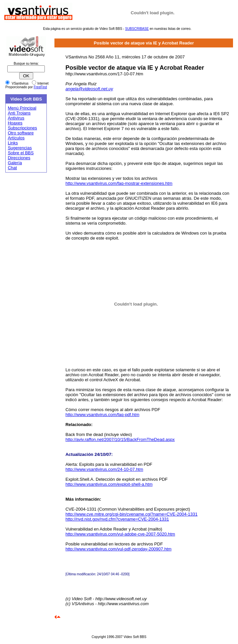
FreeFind (40, 87)
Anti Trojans (19, 113)
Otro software (21, 133)
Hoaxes (15, 123)
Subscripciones (22, 128)
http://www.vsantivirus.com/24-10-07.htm (104, 469)
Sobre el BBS (21, 153)
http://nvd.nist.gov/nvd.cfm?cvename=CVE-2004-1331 (117, 519)
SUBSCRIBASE (137, 29)
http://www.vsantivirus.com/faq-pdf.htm (102, 415)
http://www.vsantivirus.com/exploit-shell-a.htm (109, 484)
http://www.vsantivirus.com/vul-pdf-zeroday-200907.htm (118, 549)
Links (13, 143)
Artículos (16, 138)
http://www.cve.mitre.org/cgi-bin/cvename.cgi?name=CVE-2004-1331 (131, 514)
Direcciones (19, 158)
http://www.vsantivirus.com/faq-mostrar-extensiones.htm (119, 183)
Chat (12, 168)
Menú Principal (22, 108)
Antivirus (16, 118)
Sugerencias (20, 148)
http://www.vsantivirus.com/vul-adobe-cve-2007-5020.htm (120, 534)
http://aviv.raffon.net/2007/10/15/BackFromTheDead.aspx (120, 439)
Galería (15, 163)
